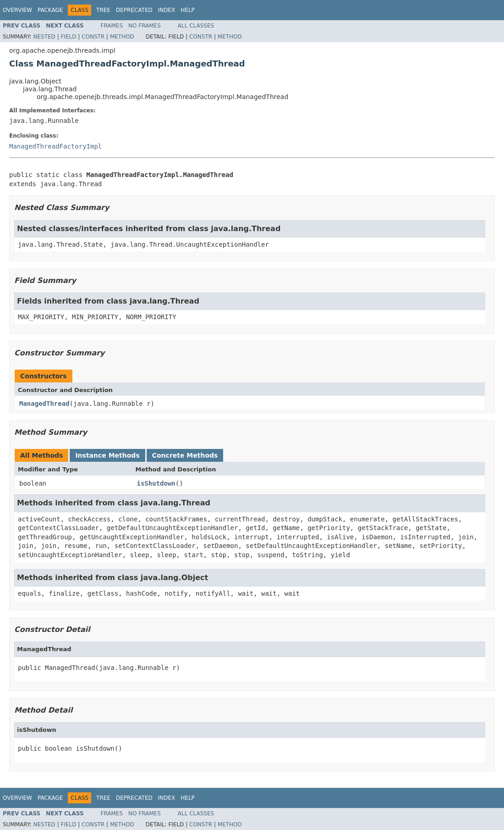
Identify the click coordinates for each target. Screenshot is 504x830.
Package (50, 10)
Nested (44, 37)
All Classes (196, 26)
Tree (103, 10)
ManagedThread (44, 404)
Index (167, 10)
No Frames (145, 26)
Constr (93, 37)
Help (188, 10)
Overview (17, 10)
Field (68, 37)
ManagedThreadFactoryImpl (55, 146)
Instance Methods (107, 455)
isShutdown (156, 483)
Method (122, 37)
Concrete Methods (185, 455)
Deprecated (134, 10)
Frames (112, 26)
